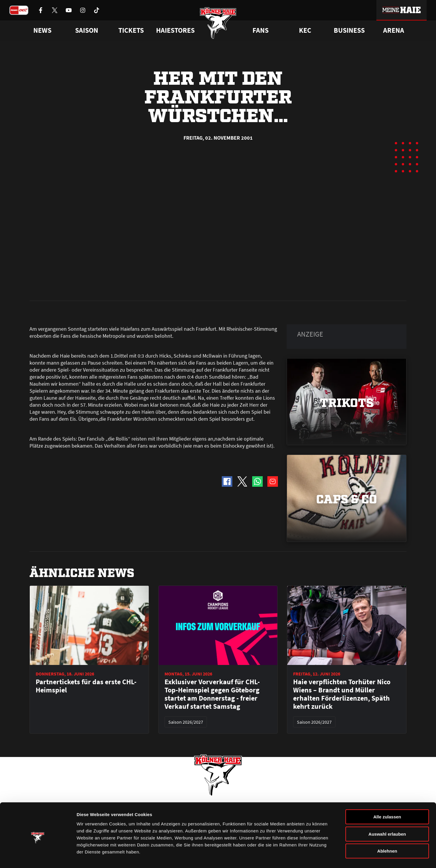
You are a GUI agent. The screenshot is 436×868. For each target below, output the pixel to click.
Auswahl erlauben (387, 814)
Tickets (131, 30)
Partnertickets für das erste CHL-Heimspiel (86, 554)
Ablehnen (387, 831)
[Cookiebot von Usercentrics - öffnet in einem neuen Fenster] (38, 857)
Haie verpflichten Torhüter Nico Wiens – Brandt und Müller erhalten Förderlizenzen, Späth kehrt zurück (342, 562)
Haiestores (175, 30)
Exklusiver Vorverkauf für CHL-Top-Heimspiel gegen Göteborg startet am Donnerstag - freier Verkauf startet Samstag (212, 562)
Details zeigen (311, 856)
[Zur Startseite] (218, 24)
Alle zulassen (387, 797)
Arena (394, 30)
